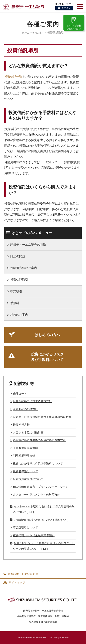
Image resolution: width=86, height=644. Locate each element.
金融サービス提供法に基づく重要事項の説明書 (42, 417)
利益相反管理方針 (24, 456)
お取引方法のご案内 (24, 268)
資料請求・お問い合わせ (21, 574)
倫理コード (20, 394)
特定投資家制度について (28, 479)
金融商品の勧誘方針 (25, 409)
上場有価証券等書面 (25, 448)
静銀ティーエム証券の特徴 (28, 245)
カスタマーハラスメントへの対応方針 (37, 495)
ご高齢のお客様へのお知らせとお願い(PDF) (41, 520)
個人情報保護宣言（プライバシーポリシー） (41, 487)
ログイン (64, 8)
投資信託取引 (19, 280)
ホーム (26, 33)
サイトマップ (14, 582)
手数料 (15, 303)
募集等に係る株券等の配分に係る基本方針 (39, 440)
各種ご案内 (38, 33)
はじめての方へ (47, 335)
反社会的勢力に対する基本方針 (32, 401)
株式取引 (16, 291)
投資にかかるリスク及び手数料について (47, 357)
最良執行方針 (21, 425)
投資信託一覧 (13, 77)
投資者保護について (25, 471)
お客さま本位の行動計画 (28, 432)
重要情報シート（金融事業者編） (34, 535)
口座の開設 (18, 256)
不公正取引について (25, 527)
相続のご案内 (19, 315)
